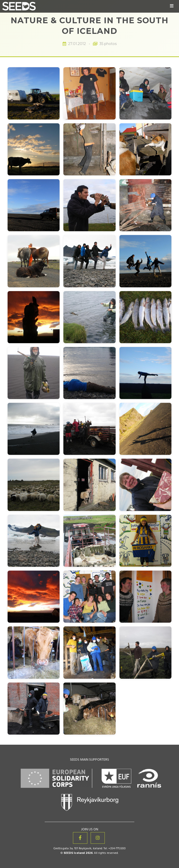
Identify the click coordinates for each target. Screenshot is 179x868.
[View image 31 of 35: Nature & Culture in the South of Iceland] (34, 652)
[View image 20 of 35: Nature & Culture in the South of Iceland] (89, 429)
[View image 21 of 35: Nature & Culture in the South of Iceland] (145, 429)
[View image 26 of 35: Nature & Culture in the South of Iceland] (89, 541)
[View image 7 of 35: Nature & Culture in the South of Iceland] (34, 205)
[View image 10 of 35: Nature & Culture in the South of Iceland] (34, 261)
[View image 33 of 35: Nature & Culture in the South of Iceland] (145, 652)
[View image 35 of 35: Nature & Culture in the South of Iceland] (89, 709)
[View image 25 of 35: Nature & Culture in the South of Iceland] (34, 541)
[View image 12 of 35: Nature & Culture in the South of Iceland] (145, 261)
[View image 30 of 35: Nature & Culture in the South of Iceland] (145, 597)
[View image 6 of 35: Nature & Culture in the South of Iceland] (145, 149)
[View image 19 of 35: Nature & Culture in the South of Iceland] (34, 429)
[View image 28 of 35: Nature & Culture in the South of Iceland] (34, 597)
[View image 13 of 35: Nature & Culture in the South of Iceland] (34, 317)
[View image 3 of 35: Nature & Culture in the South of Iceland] (145, 93)
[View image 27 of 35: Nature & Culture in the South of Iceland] (145, 541)
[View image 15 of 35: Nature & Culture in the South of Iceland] (145, 317)
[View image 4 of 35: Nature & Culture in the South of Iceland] (34, 149)
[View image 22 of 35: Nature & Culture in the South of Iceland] (34, 485)
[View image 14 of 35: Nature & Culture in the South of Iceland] (89, 317)
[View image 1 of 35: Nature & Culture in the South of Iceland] (34, 93)
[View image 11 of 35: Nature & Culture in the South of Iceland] (89, 261)
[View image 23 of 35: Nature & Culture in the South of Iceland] (89, 485)
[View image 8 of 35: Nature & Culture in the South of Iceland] (89, 205)
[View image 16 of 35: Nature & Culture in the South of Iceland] (34, 373)
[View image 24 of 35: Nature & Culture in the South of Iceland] (145, 485)
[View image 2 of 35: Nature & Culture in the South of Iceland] (89, 93)
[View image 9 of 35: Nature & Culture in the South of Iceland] (145, 205)
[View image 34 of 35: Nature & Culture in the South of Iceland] (34, 709)
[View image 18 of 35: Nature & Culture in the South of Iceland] (145, 373)
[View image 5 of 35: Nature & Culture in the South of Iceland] (89, 149)
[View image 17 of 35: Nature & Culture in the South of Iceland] (89, 373)
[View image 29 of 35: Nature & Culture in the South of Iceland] (89, 597)
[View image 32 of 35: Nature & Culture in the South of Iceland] (89, 652)
